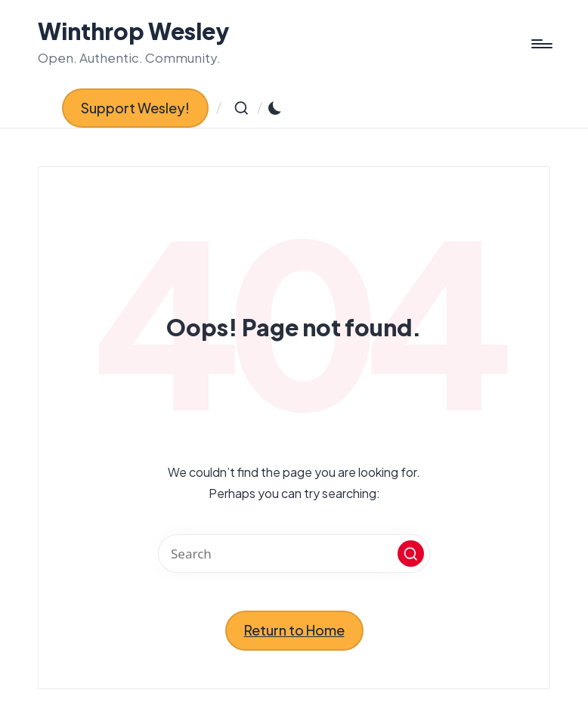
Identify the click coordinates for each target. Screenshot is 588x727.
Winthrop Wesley (134, 31)
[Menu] (541, 44)
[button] (135, 108)
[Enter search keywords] (294, 554)
